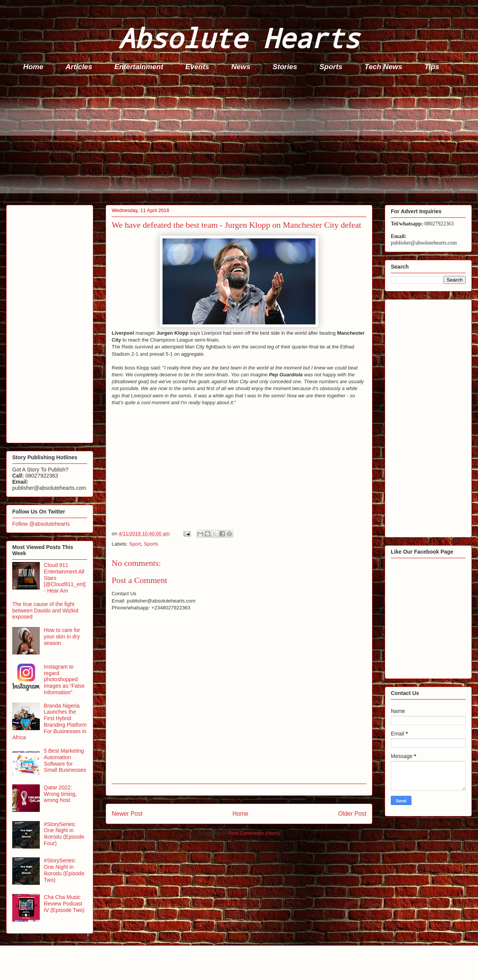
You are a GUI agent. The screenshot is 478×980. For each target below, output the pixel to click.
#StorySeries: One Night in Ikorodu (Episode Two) (64, 870)
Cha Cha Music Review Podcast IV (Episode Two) (64, 904)
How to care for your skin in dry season (62, 637)
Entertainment (139, 67)
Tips (432, 67)
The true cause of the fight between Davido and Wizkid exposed (45, 611)
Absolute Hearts (239, 38)
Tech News (383, 67)
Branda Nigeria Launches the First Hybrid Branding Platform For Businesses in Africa (50, 722)
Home (33, 67)
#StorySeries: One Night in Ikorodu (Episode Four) (64, 834)
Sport (135, 544)
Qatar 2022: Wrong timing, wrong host (60, 794)
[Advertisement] (241, 140)
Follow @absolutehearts (41, 524)
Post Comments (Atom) (254, 833)
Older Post (352, 814)
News (241, 67)
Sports (331, 67)
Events (197, 67)
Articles (79, 67)
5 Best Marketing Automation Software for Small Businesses (65, 760)
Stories (285, 67)
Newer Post (127, 814)
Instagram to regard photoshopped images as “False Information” (64, 680)
